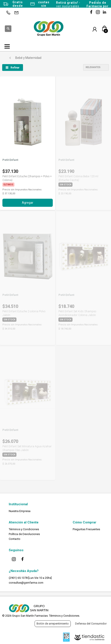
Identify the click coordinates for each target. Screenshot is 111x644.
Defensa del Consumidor (91, 624)
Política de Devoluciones (24, 534)
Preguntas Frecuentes (86, 529)
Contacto (15, 539)
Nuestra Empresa (20, 511)
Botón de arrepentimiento (53, 624)
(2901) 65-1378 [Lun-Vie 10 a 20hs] (30, 578)
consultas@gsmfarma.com (26, 583)
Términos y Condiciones (24, 529)
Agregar (28, 203)
